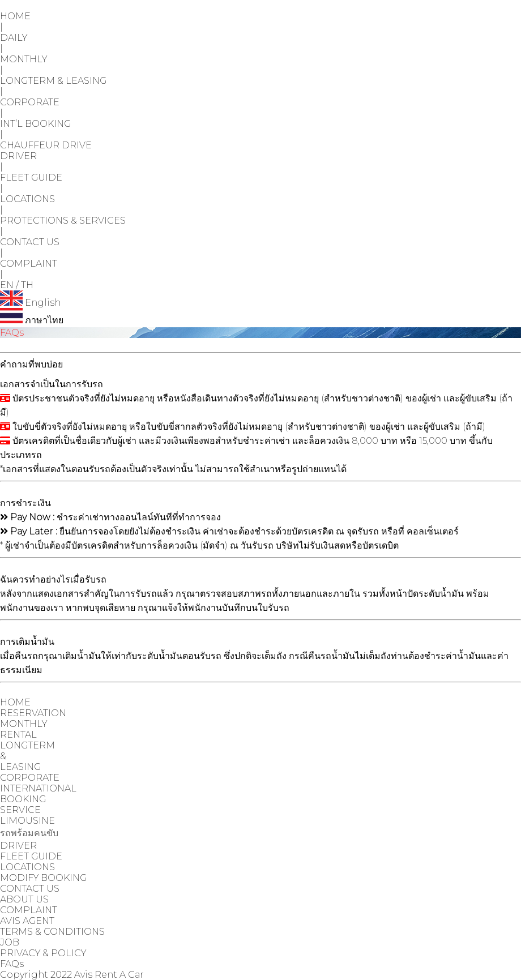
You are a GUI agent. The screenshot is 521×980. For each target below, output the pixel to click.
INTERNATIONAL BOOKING (38, 794)
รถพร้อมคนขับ (29, 833)
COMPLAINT (29, 264)
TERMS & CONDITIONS (52, 932)
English (30, 303)
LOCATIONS (27, 199)
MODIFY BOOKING (43, 878)
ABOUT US (24, 899)
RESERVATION (33, 713)
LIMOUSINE (27, 821)
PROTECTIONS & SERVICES (63, 221)
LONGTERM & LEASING (53, 81)
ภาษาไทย (32, 320)
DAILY (14, 38)
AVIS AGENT (27, 921)
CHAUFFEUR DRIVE (46, 145)
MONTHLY (24, 59)
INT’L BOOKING (35, 124)
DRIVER (18, 156)
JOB (10, 942)
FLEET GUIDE (31, 177)
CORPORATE (30, 102)
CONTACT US (30, 242)
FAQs (12, 964)
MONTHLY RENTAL (24, 729)
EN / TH (17, 285)
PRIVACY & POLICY (43, 953)
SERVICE (20, 810)
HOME (15, 16)
